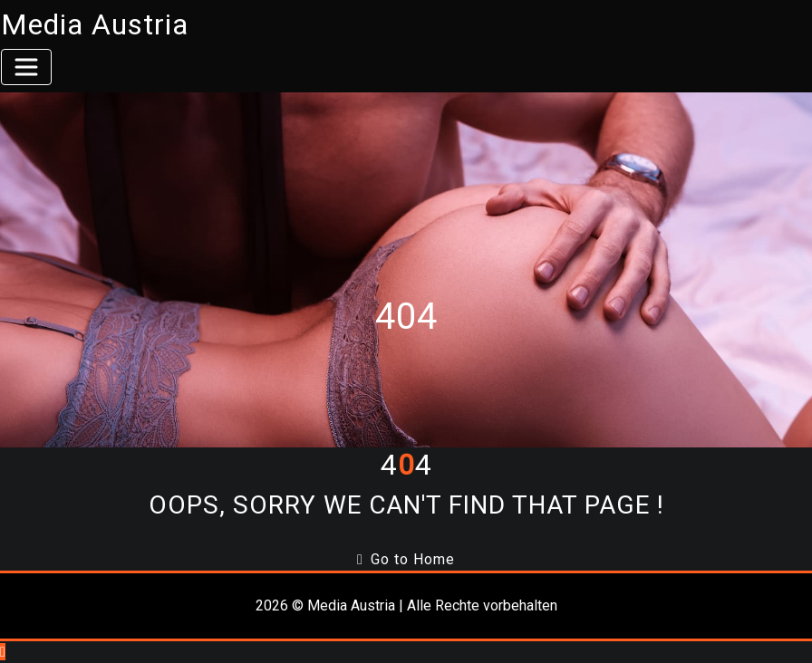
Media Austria (95, 24)
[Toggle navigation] (26, 67)
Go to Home (406, 559)
